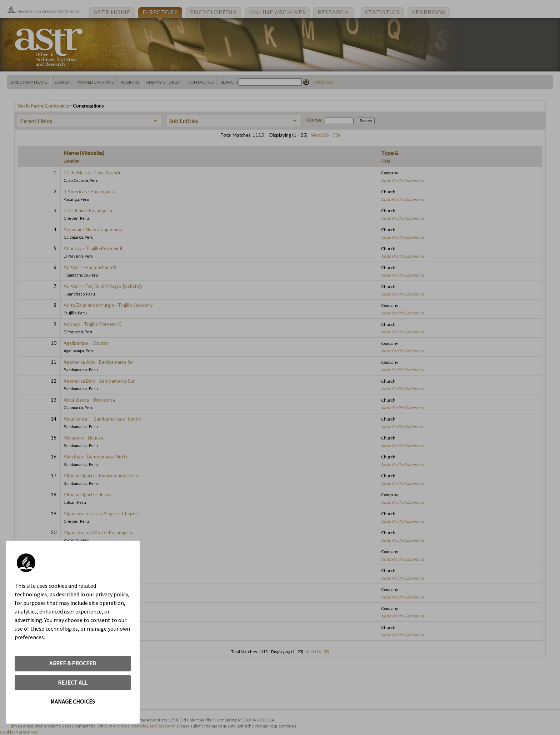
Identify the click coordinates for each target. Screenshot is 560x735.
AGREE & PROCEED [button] (73, 663)
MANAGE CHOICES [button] (73, 701)
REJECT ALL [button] (73, 682)
